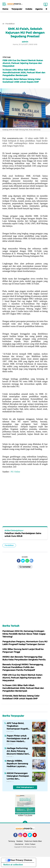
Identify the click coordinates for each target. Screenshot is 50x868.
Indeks (29, 9)
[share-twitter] (23, 561)
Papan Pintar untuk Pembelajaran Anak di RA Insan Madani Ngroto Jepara (18, 739)
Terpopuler (17, 9)
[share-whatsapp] (27, 561)
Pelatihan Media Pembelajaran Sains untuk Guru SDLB (23, 535)
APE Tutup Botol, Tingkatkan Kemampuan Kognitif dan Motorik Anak (18, 726)
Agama (39, 9)
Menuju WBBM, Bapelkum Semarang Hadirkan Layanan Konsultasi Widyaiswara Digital (17, 764)
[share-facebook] (19, 561)
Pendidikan (9, 545)
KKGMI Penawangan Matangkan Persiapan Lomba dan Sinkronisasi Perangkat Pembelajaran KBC (18, 776)
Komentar (25, 567)
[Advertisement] (25, 16)
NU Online (15, 472)
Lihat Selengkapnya (25, 787)
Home (5, 9)
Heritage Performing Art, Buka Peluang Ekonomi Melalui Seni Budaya (18, 751)
